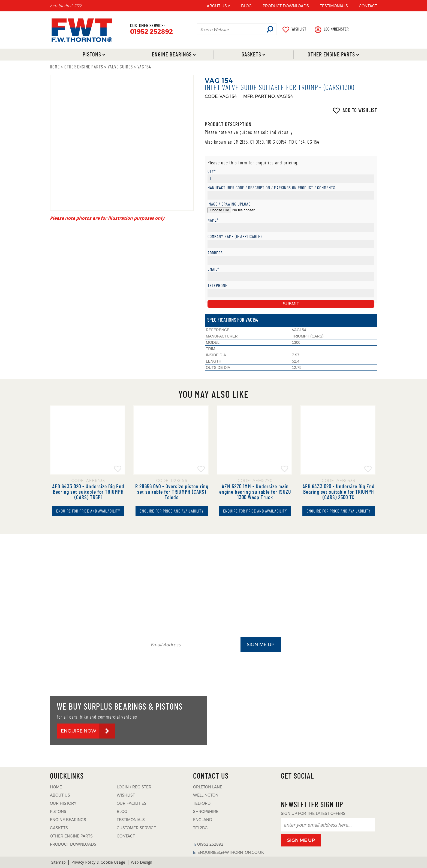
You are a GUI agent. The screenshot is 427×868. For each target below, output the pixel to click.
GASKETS (59, 828)
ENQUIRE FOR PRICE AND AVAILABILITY (88, 511)
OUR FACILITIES (132, 803)
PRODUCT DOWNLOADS (286, 6)
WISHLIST (299, 29)
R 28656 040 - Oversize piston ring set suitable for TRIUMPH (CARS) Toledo (172, 492)
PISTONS (58, 812)
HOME (55, 67)
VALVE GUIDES (120, 67)
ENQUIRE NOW (79, 731)
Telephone (217, 286)
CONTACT (368, 6)
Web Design (142, 862)
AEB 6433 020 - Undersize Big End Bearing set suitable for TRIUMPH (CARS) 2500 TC (339, 492)
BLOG (246, 6)
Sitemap (58, 862)
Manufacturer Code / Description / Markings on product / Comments (271, 188)
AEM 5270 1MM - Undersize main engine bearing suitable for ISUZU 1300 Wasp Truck (255, 492)
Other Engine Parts (331, 55)
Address (215, 253)
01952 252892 (151, 32)
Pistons (92, 55)
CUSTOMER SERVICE (136, 828)
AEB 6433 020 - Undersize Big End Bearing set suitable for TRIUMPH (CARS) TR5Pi (88, 492)
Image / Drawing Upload (229, 204)
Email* (213, 269)
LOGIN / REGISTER (134, 787)
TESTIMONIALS (334, 6)
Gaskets (251, 55)
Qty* (212, 172)
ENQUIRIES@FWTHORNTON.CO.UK (231, 852)
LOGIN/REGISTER (336, 29)
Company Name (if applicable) (235, 237)
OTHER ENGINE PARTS (84, 67)
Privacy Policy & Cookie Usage (98, 862)
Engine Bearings (172, 55)
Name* (213, 220)
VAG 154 (144, 67)
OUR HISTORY (63, 803)
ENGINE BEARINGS (68, 820)
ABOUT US (217, 6)
